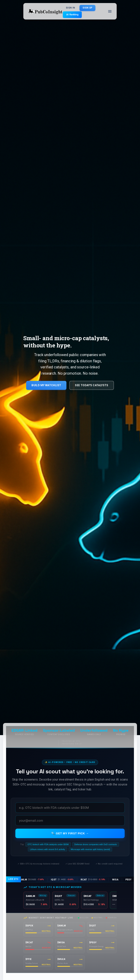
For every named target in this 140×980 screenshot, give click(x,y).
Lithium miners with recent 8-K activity (48, 849)
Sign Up (87, 8)
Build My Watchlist (46, 385)
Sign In (70, 8)
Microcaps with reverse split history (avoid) (90, 849)
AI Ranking (72, 15)
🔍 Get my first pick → (70, 833)
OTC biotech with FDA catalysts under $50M (48, 844)
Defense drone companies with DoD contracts (96, 844)
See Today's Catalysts (92, 385)
